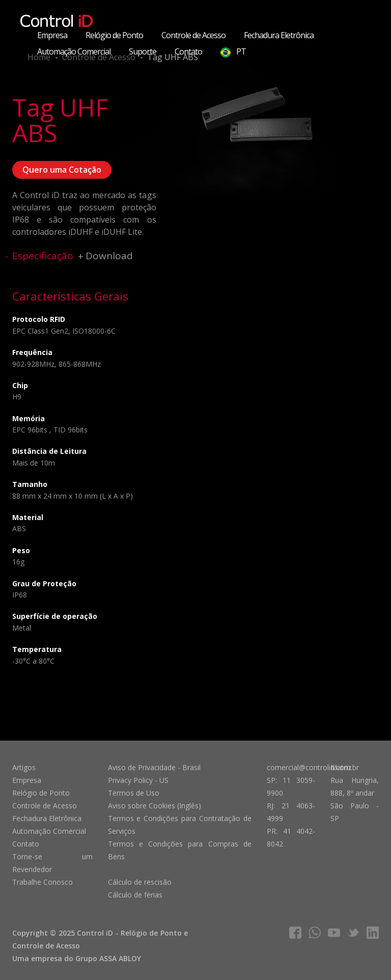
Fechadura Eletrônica (279, 35)
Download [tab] (109, 256)
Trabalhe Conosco (43, 882)
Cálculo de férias (135, 895)
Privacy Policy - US (138, 780)
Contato (188, 51)
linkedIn (373, 933)
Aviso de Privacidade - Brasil (154, 767)
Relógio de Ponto (114, 35)
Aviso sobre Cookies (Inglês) (155, 806)
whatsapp (315, 933)
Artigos (24, 767)
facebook (295, 933)
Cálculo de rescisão (140, 882)
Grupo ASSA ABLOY (108, 958)
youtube (334, 933)
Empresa (52, 35)
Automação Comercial (74, 51)
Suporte (143, 51)
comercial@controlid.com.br (313, 767)
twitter (353, 933)
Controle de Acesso (193, 35)
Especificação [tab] (43, 256)
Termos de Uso (134, 793)
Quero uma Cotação (62, 170)
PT (233, 52)
